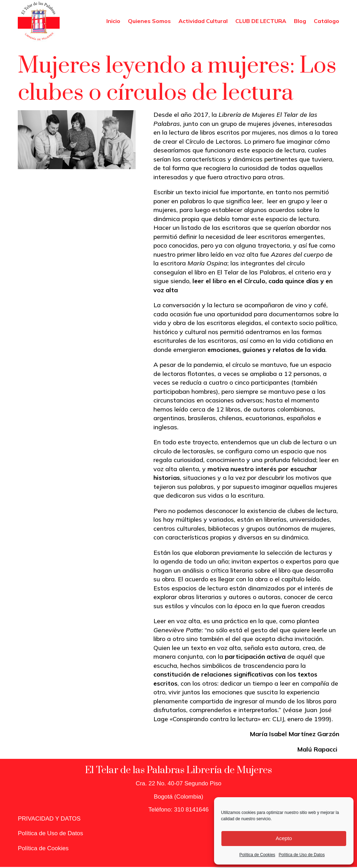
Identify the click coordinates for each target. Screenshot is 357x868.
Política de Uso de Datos (302, 855)
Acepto (284, 838)
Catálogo (326, 21)
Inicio (113, 21)
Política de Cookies (257, 855)
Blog (300, 21)
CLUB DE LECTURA (261, 21)
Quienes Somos (149, 21)
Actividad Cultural (203, 21)
